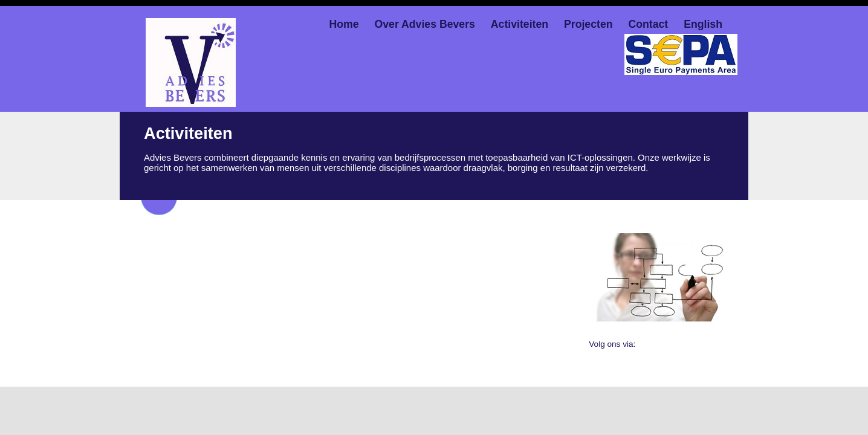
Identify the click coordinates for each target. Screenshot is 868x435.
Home (344, 24)
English (703, 24)
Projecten (588, 24)
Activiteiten (520, 24)
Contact (648, 24)
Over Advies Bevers (425, 24)
